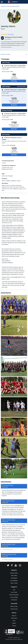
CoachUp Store (14, 609)
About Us (14, 616)
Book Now (14, 81)
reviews (11, 34)
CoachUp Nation (14, 573)
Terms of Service (18, 639)
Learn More (8, 39)
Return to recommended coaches (10, 6)
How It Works (14, 592)
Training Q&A (14, 578)
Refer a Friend (14, 583)
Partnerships (14, 618)
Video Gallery (14, 576)
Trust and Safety (14, 597)
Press (14, 621)
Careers (14, 623)
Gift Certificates (14, 581)
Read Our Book (14, 606)
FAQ (14, 590)
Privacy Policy (9, 639)
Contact (14, 626)
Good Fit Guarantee (14, 595)
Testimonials (14, 600)
